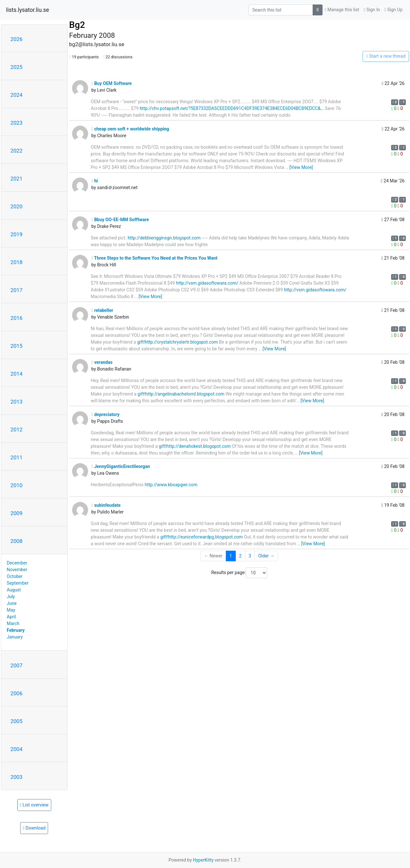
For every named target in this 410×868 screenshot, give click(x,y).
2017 (17, 290)
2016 (17, 318)
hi (94, 181)
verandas (102, 362)
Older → (266, 556)
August (14, 590)
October (15, 576)
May (11, 610)
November (17, 570)
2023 (17, 123)
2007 (17, 665)
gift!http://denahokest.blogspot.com (195, 446)
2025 (17, 67)
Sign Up (393, 10)
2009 (17, 513)
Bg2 (77, 25)
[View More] (301, 167)
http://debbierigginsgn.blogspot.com (164, 238)
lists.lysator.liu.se (28, 10)
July (11, 597)
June (12, 603)
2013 (17, 402)
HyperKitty (203, 860)
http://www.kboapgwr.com (171, 485)
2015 (17, 346)
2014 (17, 374)
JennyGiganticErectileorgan (121, 466)
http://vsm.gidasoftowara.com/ (207, 283)
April (11, 617)
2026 (17, 39)
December (17, 563)
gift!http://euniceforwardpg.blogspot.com (201, 537)
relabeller (102, 310)
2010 (17, 485)
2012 (17, 430)
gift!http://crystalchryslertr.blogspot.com (177, 342)
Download (34, 828)
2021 (17, 179)
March (13, 623)
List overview (34, 805)
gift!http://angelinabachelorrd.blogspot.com (181, 394)
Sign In (372, 10)
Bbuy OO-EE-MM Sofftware (120, 220)
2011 (17, 457)
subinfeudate (106, 505)
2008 (17, 541)
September (18, 583)
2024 (17, 95)
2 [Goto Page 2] (240, 556)
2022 (17, 151)
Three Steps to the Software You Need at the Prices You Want (154, 258)
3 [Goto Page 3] (250, 556)
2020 (17, 206)
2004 (17, 749)
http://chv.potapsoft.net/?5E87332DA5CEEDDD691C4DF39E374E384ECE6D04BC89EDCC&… (232, 108)
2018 (17, 262)
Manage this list (342, 10)
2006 (17, 693)
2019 (17, 234)
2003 (17, 777)
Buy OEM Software (111, 83)
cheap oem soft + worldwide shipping (130, 129)
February (16, 630)
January (15, 637)
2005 (17, 721)
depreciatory (105, 414)
